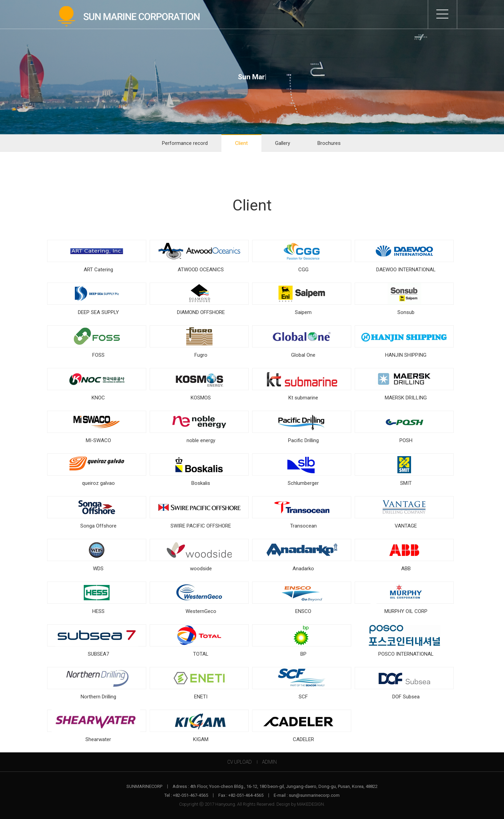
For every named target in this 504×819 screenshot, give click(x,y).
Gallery (283, 143)
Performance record (185, 143)
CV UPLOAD (240, 762)
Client (241, 143)
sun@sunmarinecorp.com (314, 795)
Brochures (329, 143)
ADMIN (269, 762)
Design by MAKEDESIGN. (301, 804)
